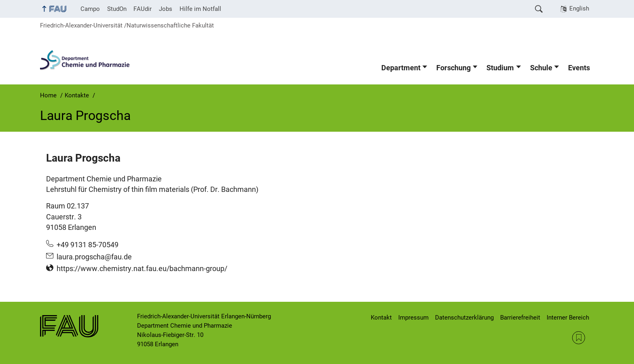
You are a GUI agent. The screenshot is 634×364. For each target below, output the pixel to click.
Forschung (453, 68)
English (579, 8)
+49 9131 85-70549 (88, 245)
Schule (541, 68)
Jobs (166, 9)
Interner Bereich (568, 318)
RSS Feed (579, 338)
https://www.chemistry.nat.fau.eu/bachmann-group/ (142, 269)
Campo (90, 9)
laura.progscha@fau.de (94, 257)
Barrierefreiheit (520, 318)
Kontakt (381, 318)
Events (579, 68)
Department (401, 68)
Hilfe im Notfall (200, 9)
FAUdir (143, 9)
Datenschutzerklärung (464, 318)
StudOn (117, 9)
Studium (500, 68)
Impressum (413, 318)
